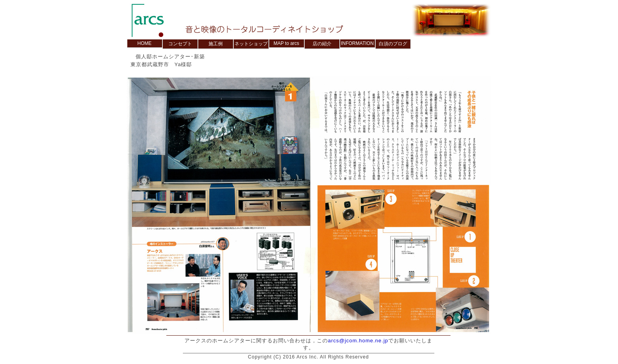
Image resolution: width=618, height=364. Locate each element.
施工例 (216, 44)
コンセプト (180, 44)
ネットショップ (251, 44)
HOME (145, 43)
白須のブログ (393, 44)
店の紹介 (322, 44)
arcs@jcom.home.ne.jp (358, 341)
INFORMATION (357, 43)
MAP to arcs (286, 43)
